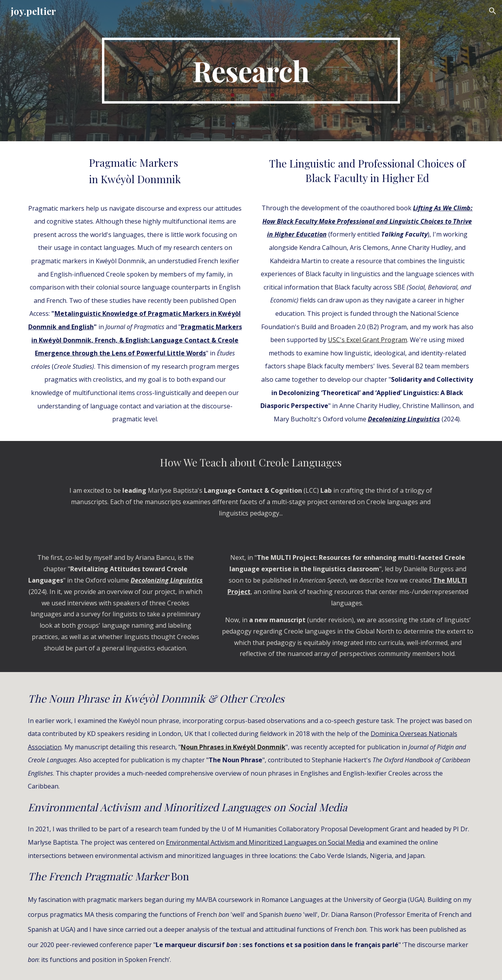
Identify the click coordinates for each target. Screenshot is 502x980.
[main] (251, 71)
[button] (493, 11)
